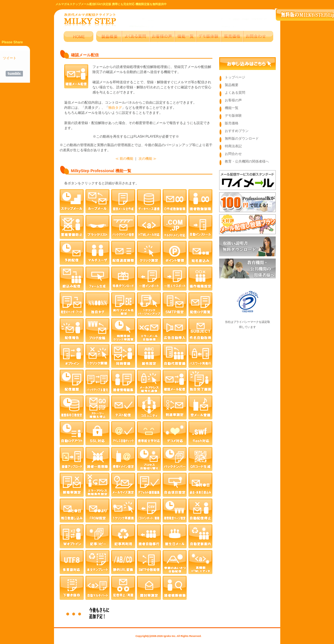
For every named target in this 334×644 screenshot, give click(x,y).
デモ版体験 (233, 116)
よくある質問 (235, 93)
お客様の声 (233, 100)
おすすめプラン (237, 131)
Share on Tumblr (14, 74)
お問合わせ (233, 154)
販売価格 (232, 123)
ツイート (10, 58)
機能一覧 (232, 108)
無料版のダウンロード (242, 138)
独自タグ (115, 108)
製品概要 (232, 85)
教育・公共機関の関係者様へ (247, 161)
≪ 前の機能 (124, 159)
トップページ (235, 77)
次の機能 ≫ (147, 159)
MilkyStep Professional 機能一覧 (101, 171)
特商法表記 (233, 146)
